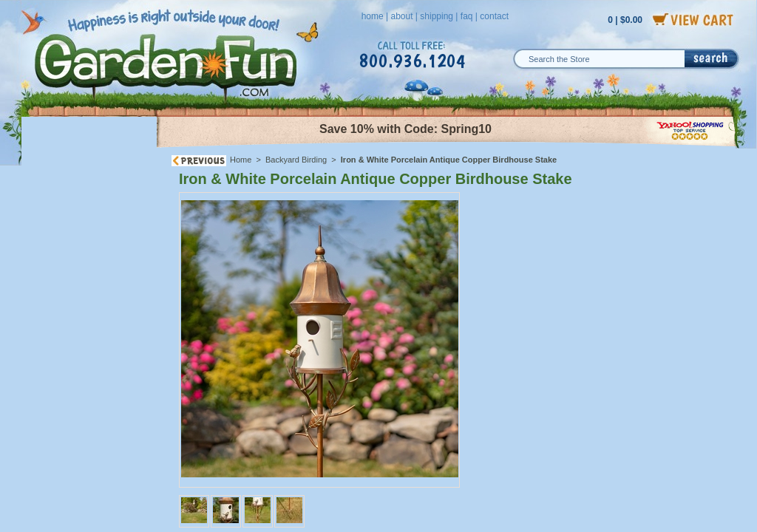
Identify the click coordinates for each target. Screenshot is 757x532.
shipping (437, 16)
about (401, 16)
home (373, 16)
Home (241, 160)
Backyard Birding (296, 160)
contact (494, 16)
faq (467, 16)
